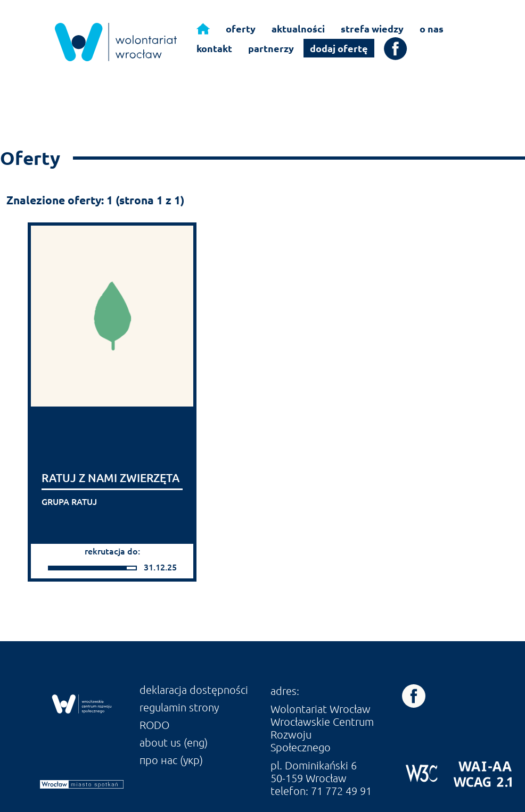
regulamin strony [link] (179, 707)
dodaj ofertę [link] (339, 48)
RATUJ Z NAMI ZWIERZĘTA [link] (110, 478)
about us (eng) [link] (174, 742)
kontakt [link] (214, 48)
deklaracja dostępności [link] (194, 690)
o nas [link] (432, 28)
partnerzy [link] (271, 48)
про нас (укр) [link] (171, 760)
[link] (116, 42)
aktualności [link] (298, 28)
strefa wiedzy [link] (372, 28)
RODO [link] (154, 725)
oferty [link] (241, 28)
